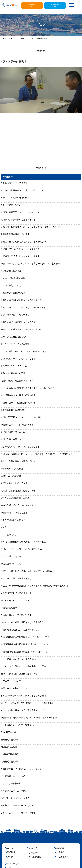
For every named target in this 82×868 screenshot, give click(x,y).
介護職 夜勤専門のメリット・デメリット (20, 212)
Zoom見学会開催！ (10, 732)
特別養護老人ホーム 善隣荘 (14, 791)
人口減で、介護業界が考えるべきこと (18, 220)
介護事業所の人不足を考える (14, 513)
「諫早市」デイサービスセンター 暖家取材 (21, 256)
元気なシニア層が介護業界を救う (16, 578)
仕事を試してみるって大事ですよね (17, 725)
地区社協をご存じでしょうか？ (15, 600)
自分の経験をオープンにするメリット (18, 359)
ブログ (22, 39)
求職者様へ (34, 853)
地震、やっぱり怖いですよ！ (14, 688)
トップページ (9, 39)
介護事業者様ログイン (55, 5)
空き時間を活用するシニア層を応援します (20, 447)
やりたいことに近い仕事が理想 (15, 498)
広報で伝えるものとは (11, 476)
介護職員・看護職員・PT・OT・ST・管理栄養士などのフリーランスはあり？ (37, 454)
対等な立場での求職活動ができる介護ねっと (21, 322)
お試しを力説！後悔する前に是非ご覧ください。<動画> (27, 571)
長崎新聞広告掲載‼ (9, 754)
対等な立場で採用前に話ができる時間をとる (21, 300)
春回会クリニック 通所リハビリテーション (21, 769)
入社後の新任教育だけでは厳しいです (18, 491)
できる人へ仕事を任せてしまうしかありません (22, 190)
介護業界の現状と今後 (11, 271)
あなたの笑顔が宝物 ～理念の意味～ (18, 461)
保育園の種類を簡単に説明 (13, 410)
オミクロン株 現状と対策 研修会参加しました (23, 710)
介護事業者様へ (36, 857)
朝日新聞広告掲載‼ (9, 740)
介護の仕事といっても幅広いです (16, 615)
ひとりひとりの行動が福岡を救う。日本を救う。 (23, 622)
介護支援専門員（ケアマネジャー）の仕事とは (22, 417)
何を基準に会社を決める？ (13, 520)
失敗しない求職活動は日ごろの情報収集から (21, 329)
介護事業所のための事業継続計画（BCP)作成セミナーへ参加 (29, 718)
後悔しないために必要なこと (14, 293)
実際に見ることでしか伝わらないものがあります (23, 307)
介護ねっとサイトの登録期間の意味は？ (19, 403)
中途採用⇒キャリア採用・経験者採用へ (19, 395)
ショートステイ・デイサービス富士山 (18, 813)
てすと (4, 527)
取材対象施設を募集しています (15, 234)
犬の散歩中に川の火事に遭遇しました (18, 593)
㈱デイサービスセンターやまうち (16, 798)
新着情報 (11, 852)
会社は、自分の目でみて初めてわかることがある (23, 542)
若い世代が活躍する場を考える (15, 315)
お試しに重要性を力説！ (12, 556)
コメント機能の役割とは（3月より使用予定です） (24, 351)
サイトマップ (13, 864)
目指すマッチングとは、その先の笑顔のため (21, 549)
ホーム (10, 848)
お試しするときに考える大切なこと (17, 483)
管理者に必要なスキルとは (13, 432)
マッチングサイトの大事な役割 (15, 344)
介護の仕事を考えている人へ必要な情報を (20, 249)
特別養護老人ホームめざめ (13, 776)
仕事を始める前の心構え (12, 469)
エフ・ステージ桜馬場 (11, 783)
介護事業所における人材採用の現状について (21, 630)
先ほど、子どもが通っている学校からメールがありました (27, 703)
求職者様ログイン (32, 5)
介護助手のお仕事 (9, 608)
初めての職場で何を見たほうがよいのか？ (20, 674)
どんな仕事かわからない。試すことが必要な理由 (23, 696)
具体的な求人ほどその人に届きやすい (18, 505)
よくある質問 (62, 857)
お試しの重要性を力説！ (12, 564)
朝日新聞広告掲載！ (10, 747)
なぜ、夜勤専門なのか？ (12, 205)
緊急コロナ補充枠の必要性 (13, 373)
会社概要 (60, 848)
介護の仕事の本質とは (11, 439)
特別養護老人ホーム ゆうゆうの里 (17, 805)
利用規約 (60, 852)
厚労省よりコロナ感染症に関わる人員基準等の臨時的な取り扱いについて (35, 586)
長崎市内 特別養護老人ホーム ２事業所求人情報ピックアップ (30, 227)
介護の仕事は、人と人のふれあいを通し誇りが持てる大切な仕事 (30, 264)
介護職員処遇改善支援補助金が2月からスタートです (25, 637)
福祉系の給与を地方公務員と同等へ (17, 381)
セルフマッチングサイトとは (14, 366)
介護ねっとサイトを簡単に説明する (17, 425)
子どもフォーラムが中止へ (13, 681)
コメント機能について (11, 285)
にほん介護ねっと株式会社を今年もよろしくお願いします (27, 388)
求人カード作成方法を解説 (13, 278)
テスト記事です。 (9, 534)
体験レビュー (35, 848)
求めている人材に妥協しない (14, 337)
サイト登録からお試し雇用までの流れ (18, 659)
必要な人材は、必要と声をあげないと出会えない (23, 242)
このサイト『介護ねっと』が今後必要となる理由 (23, 666)
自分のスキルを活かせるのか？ (15, 198)
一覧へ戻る (41, 168)
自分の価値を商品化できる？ (14, 183)
